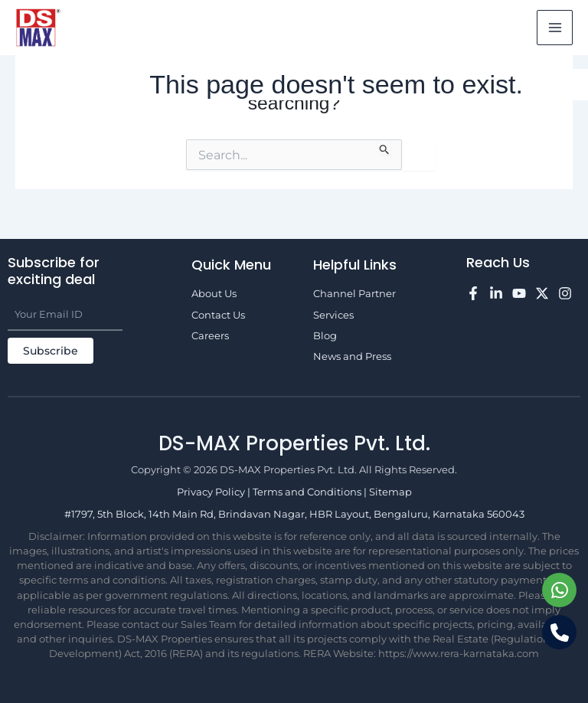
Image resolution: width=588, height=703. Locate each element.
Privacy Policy (212, 492)
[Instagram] (565, 293)
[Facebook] (473, 293)
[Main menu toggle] (555, 28)
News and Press (352, 356)
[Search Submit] (385, 147)
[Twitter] (542, 293)
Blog (325, 336)
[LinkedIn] (496, 293)
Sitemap (390, 492)
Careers (210, 336)
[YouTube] (519, 293)
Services (333, 315)
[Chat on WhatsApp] (559, 590)
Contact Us (218, 315)
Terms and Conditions (308, 492)
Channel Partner (354, 294)
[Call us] (559, 632)
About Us (214, 294)
